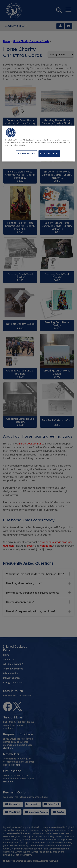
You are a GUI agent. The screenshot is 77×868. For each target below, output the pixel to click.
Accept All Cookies (49, 153)
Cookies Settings (26, 153)
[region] (39, 143)
